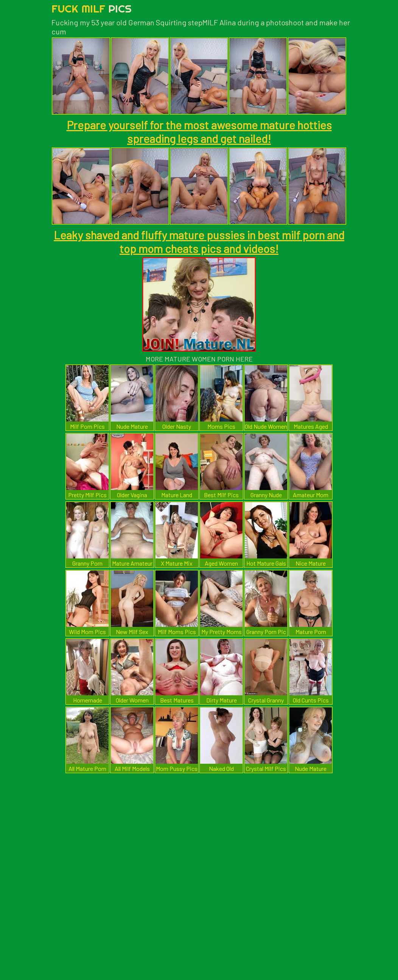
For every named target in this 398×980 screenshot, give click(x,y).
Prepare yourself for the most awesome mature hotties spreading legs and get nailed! (199, 132)
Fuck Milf (92, 9)
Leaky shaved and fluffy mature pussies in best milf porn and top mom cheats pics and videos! (199, 242)
